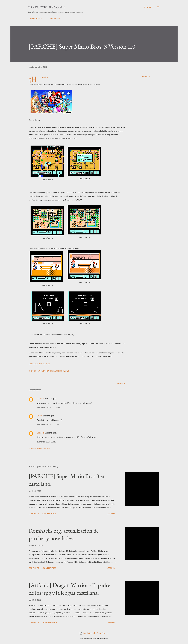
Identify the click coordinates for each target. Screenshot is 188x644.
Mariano (40, 398)
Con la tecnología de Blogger (94, 633)
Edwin (39, 416)
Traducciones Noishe (47, 7)
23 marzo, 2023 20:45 (46, 442)
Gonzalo (40, 433)
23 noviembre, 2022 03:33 (48, 407)
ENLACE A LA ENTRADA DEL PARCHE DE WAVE (49, 371)
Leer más (111, 514)
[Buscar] (147, 7)
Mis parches (54, 18)
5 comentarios (49, 568)
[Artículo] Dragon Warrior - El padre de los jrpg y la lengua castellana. (69, 589)
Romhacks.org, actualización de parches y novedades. (64, 534)
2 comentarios (49, 514)
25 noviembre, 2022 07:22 (48, 424)
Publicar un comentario (39, 448)
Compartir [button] (145, 76)
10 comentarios (49, 622)
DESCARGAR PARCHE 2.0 (39, 364)
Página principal (35, 18)
